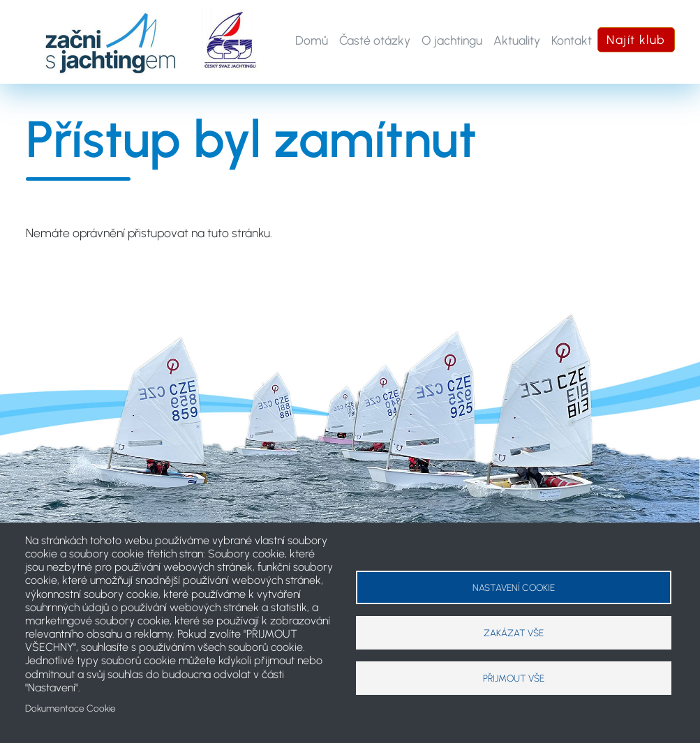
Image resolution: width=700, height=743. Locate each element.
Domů (312, 40)
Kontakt (572, 40)
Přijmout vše (514, 678)
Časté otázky (375, 40)
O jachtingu (452, 40)
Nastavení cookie (514, 587)
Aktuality (517, 40)
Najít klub (636, 39)
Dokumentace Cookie (70, 708)
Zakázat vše (514, 633)
